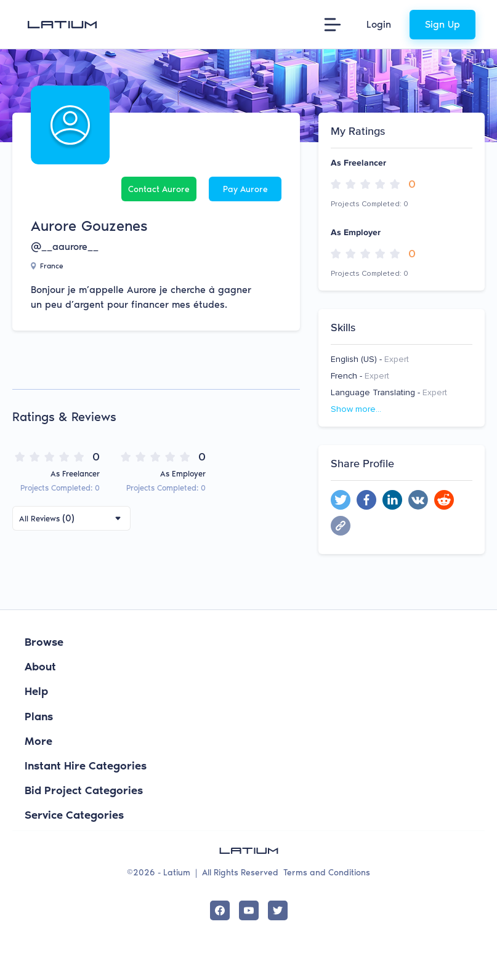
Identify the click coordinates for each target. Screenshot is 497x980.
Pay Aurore (245, 189)
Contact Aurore (159, 189)
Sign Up (442, 24)
